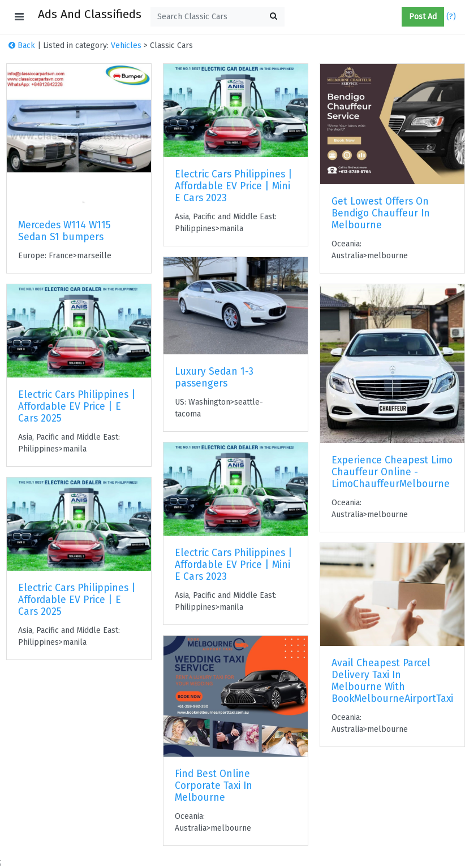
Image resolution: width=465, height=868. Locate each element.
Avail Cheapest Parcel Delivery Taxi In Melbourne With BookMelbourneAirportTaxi (392, 681)
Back (22, 45)
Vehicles (126, 45)
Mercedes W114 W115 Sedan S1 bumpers (64, 231)
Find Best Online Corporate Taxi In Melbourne (214, 786)
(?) (451, 17)
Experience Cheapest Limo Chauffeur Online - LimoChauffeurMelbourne (392, 472)
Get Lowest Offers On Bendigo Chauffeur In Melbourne (381, 213)
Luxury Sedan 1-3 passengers (214, 377)
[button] (397, 17)
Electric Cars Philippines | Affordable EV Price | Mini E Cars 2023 (234, 186)
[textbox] (218, 17)
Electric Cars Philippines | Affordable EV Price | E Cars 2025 (77, 407)
